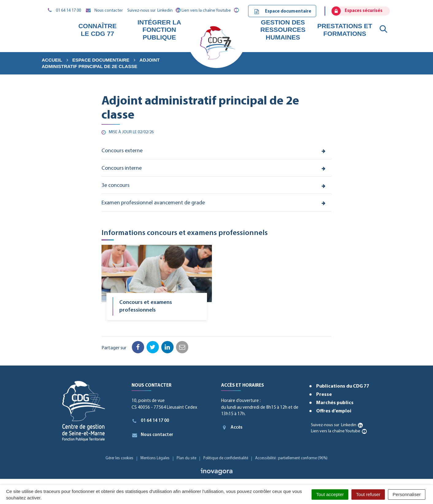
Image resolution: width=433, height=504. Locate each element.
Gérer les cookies (119, 458)
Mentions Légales (155, 458)
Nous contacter (153, 435)
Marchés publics (335, 403)
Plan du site (186, 458)
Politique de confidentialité (226, 458)
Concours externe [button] (122, 151)
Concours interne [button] (122, 168)
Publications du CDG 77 (343, 386)
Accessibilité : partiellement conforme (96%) (291, 458)
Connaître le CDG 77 (97, 30)
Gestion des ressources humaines (283, 30)
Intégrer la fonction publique (159, 30)
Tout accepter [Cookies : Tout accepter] (330, 494)
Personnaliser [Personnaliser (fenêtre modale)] (407, 494)
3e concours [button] (115, 186)
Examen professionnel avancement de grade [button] (153, 203)
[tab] (216, 151)
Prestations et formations (345, 30)
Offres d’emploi (334, 411)
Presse (324, 395)
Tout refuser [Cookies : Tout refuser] (368, 494)
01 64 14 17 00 (150, 421)
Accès (232, 427)
